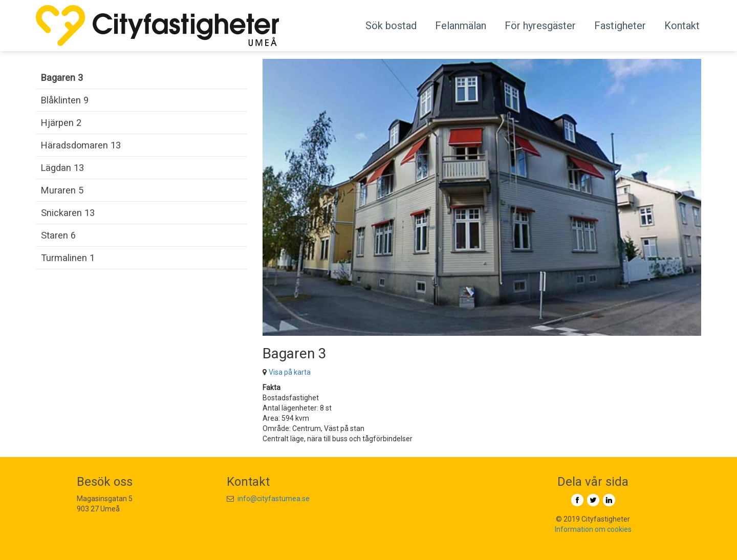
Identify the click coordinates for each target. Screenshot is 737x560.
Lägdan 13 (62, 168)
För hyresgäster (540, 26)
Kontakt (682, 26)
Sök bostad (391, 26)
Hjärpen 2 (61, 123)
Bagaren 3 (62, 78)
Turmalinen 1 (68, 258)
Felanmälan (461, 26)
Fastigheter (620, 26)
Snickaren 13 (68, 213)
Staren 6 (58, 235)
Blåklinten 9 (65, 100)
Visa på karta (290, 372)
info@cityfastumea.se (274, 499)
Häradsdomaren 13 (81, 145)
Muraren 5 (62, 190)
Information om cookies (593, 529)
